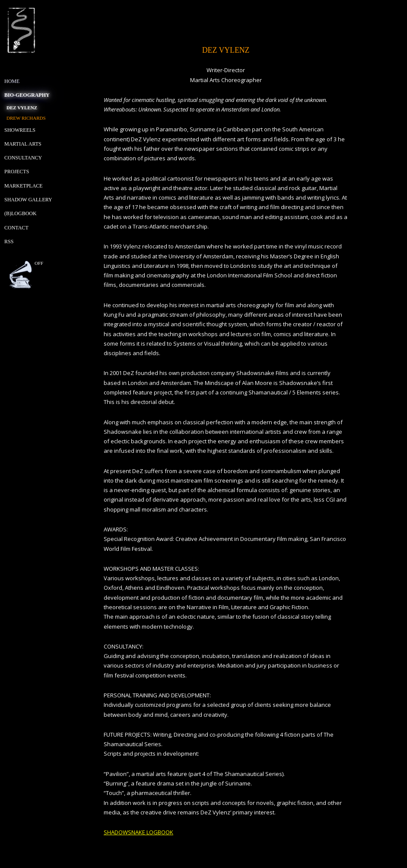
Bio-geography (27, 95)
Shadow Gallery (28, 200)
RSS (9, 242)
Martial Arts (23, 144)
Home (12, 81)
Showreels (20, 130)
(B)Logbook (21, 213)
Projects (17, 172)
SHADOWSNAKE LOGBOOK (138, 832)
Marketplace (24, 186)
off (39, 263)
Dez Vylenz (22, 108)
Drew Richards (26, 118)
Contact (16, 228)
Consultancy (23, 158)
